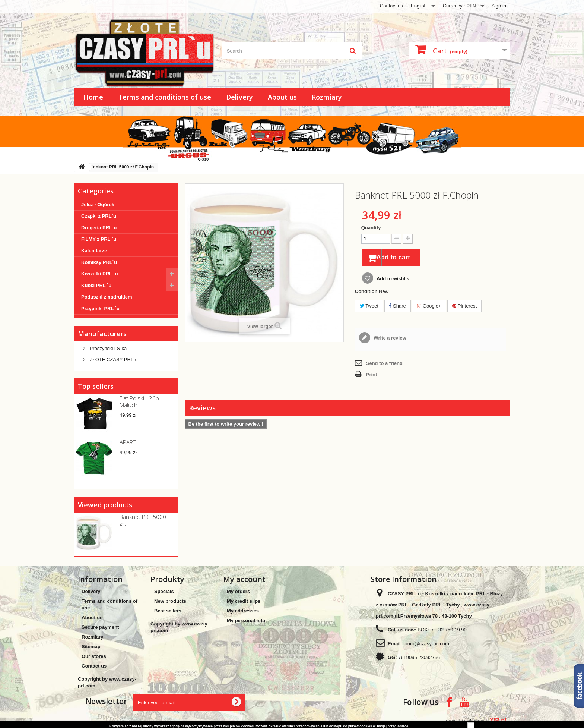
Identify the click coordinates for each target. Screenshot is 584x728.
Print (372, 376)
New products (170, 601)
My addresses (243, 611)
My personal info (246, 620)
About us (282, 97)
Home (93, 97)
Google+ (429, 307)
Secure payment (100, 627)
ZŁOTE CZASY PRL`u (113, 360)
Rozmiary (327, 97)
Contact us (391, 6)
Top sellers (96, 386)
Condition (366, 293)
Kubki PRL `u (96, 285)
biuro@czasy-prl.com (426, 644)
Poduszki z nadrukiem (107, 297)
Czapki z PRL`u (99, 216)
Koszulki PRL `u (100, 274)
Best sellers (168, 611)
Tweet (369, 307)
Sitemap (91, 647)
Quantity (371, 228)
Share (397, 307)
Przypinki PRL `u (100, 308)
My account (244, 579)
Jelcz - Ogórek (98, 204)
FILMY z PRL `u (99, 239)
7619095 (408, 657)
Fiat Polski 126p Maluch (139, 401)
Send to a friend (384, 365)
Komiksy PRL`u (99, 262)
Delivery (239, 97)
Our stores (94, 656)
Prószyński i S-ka (107, 348)
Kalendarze (94, 251)
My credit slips (244, 601)
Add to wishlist (393, 280)
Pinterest (464, 307)
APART (128, 442)
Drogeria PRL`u (99, 228)
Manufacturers (102, 334)
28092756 (429, 657)
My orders (238, 591)
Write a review (389, 339)
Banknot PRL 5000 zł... (143, 520)
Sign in (499, 6)
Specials (164, 591)
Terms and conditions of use (165, 97)
